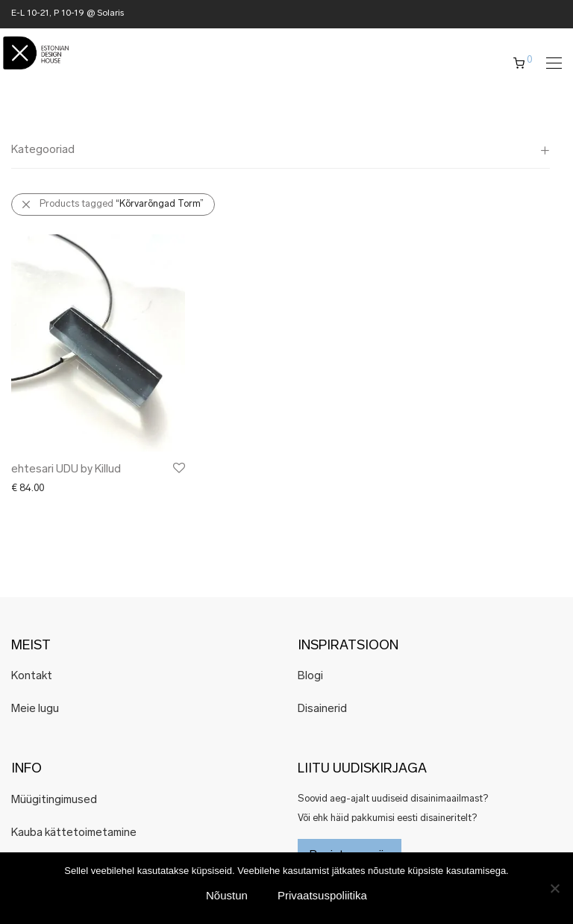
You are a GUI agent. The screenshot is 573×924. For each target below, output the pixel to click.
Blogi (310, 677)
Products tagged (122, 204)
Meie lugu (35, 709)
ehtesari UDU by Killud (66, 470)
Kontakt (32, 677)
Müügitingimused (54, 800)
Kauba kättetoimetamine (74, 833)
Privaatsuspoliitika (322, 895)
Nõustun (227, 895)
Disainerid (322, 709)
